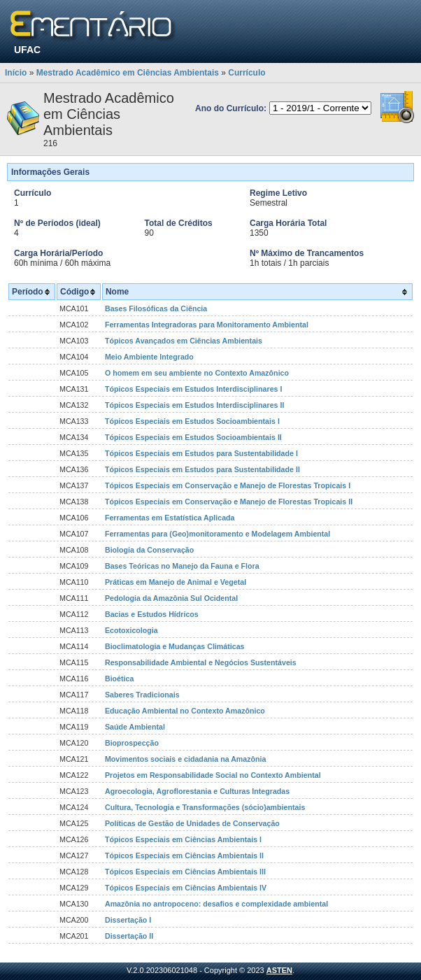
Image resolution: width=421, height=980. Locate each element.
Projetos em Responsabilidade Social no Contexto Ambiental (213, 775)
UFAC (27, 50)
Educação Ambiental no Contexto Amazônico (185, 711)
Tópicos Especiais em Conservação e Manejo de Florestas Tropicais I (228, 485)
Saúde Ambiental (135, 727)
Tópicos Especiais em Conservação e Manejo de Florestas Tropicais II (229, 502)
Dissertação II (129, 936)
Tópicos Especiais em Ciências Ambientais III (185, 872)
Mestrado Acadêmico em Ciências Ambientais (128, 73)
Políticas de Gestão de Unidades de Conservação (192, 823)
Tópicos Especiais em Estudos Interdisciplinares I (193, 389)
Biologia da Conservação (149, 550)
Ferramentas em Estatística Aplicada (170, 518)
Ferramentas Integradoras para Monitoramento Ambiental (207, 325)
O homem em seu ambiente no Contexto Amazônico (197, 373)
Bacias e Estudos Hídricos (152, 614)
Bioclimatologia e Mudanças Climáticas (175, 646)
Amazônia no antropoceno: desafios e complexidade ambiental (216, 904)
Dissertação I (128, 920)
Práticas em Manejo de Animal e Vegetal (176, 582)
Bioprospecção (132, 743)
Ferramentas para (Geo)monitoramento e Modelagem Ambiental (217, 534)
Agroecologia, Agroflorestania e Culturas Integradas (197, 791)
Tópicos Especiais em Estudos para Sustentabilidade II (202, 469)
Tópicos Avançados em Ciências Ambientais (184, 341)
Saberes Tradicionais (142, 695)
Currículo (247, 73)
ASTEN (279, 970)
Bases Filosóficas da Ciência (156, 308)
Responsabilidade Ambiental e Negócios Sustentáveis (201, 662)
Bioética (119, 679)
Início (16, 73)
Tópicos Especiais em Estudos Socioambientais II (193, 437)
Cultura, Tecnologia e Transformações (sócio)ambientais (205, 807)
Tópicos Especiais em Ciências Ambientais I (183, 839)
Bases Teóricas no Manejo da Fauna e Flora (182, 566)
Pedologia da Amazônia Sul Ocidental (171, 598)
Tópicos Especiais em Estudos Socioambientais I (192, 421)
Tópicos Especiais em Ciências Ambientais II (184, 855)
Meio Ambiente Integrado (149, 357)
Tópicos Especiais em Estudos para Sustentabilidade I (201, 453)
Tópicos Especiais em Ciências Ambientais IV (186, 888)
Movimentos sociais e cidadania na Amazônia (186, 759)
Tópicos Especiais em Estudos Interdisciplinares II (194, 405)
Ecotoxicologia (131, 630)
